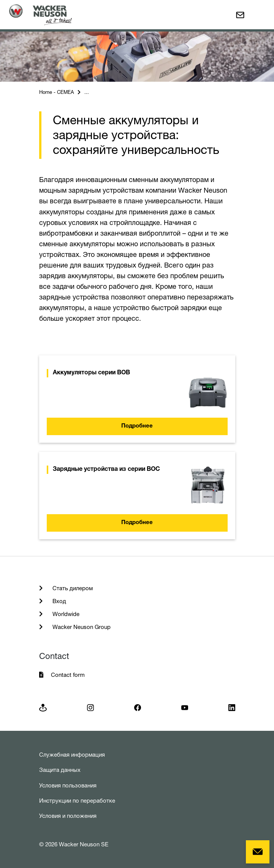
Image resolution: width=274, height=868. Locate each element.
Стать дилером (72, 588)
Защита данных (60, 770)
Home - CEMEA (56, 92)
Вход (59, 601)
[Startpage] (40, 15)
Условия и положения (68, 816)
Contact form (68, 675)
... (87, 92)
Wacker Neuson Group (81, 627)
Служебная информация (72, 755)
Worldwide (65, 614)
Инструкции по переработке (77, 801)
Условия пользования (68, 785)
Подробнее (137, 426)
